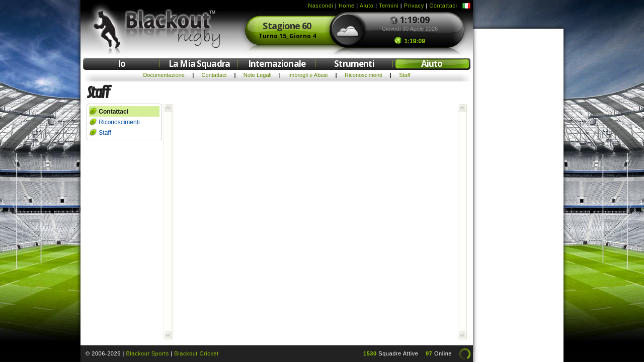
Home (347, 6)
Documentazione (164, 75)
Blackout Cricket (196, 353)
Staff (405, 75)
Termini (389, 6)
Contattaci (443, 6)
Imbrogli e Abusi (308, 75)
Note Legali (258, 75)
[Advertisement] (518, 185)
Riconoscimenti (364, 75)
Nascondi (320, 6)
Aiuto (367, 6)
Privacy (414, 6)
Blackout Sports (147, 353)
